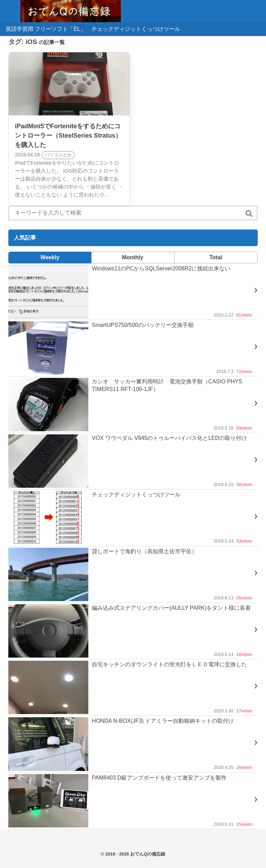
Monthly (132, 257)
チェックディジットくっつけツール (136, 29)
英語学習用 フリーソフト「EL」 (46, 29)
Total (216, 257)
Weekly (50, 257)
